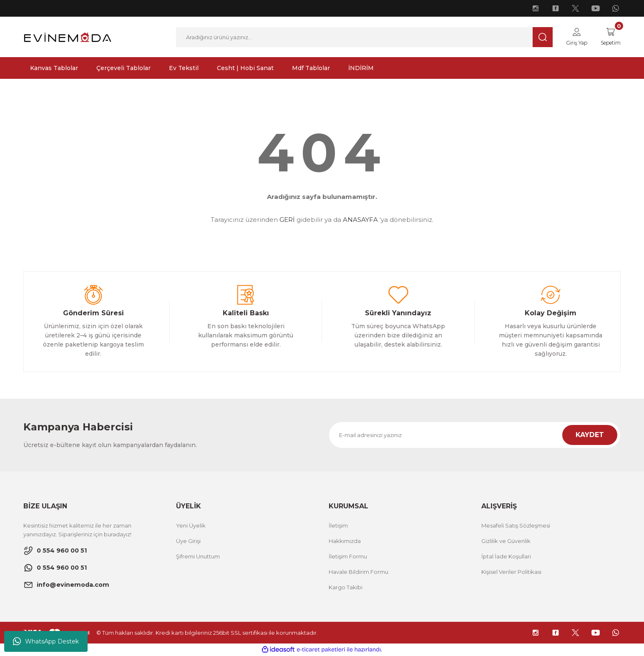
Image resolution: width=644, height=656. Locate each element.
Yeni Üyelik (191, 526)
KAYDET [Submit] (590, 435)
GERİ (287, 220)
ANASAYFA (360, 220)
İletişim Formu (348, 557)
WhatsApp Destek (46, 641)
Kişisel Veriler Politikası (511, 572)
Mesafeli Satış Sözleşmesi (516, 526)
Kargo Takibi (346, 588)
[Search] (362, 37)
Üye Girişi (188, 541)
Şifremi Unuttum (198, 557)
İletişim (338, 526)
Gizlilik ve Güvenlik (506, 541)
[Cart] (609, 37)
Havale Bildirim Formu (358, 572)
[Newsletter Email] (475, 435)
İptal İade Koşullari (506, 557)
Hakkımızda (345, 541)
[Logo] (68, 36)
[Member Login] (572, 37)
